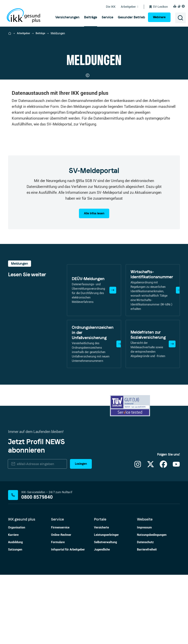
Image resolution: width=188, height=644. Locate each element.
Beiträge (40, 33)
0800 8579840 (37, 566)
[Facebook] (163, 536)
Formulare (58, 611)
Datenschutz (145, 611)
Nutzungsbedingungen (152, 604)
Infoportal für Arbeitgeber (68, 619)
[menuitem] (67, 17)
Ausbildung (15, 611)
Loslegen (81, 533)
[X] (151, 536)
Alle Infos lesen (94, 282)
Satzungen (15, 619)
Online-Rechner (61, 604)
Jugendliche (102, 619)
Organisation (17, 597)
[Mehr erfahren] (113, 359)
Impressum (144, 597)
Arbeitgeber (23, 33)
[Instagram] (138, 536)
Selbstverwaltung (105, 611)
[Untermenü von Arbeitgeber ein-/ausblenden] (132, 7)
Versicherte (101, 597)
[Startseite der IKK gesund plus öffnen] (10, 33)
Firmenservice (60, 597)
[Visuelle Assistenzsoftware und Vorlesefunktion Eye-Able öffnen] (184, 6)
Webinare (159, 17)
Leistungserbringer (106, 604)
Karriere (13, 604)
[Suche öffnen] (180, 18)
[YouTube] (176, 536)
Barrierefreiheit (147, 619)
